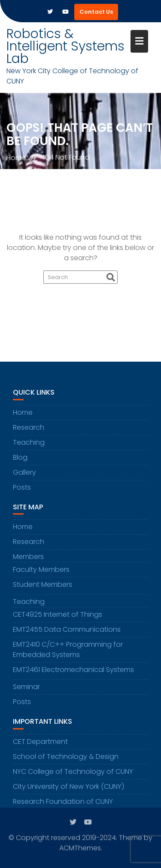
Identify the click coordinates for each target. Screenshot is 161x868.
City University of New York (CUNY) (68, 792)
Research (29, 433)
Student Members (43, 590)
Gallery (24, 478)
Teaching (29, 448)
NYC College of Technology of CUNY (73, 777)
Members (28, 563)
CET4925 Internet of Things (58, 620)
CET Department (40, 747)
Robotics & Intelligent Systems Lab (65, 46)
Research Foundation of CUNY (63, 807)
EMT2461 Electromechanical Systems (73, 676)
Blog (20, 463)
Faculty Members (41, 575)
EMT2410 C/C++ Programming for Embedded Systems (68, 655)
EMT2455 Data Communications (67, 635)
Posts (22, 493)
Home (23, 418)
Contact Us (96, 12)
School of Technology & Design (66, 762)
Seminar (26, 693)
